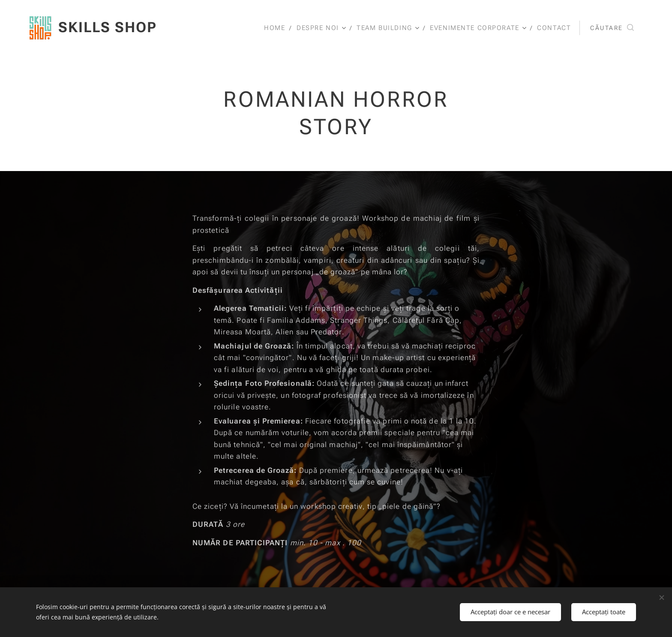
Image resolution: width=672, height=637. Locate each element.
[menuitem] (273, 28)
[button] (612, 28)
